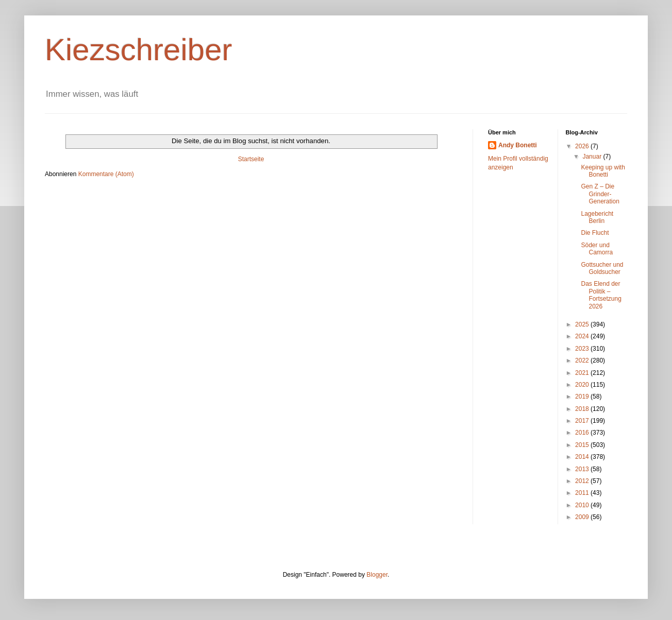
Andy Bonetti (518, 145)
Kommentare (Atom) (106, 174)
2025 (583, 324)
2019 (583, 397)
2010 (583, 505)
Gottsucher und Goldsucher (602, 268)
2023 (583, 349)
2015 (583, 445)
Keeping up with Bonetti (603, 171)
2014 (583, 457)
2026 (583, 146)
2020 (583, 385)
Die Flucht (595, 233)
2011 (583, 493)
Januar (593, 157)
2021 (583, 373)
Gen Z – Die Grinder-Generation (600, 194)
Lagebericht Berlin (597, 217)
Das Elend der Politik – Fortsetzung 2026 (601, 295)
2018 (583, 409)
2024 (583, 336)
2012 (583, 481)
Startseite (251, 159)
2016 (583, 433)
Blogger (377, 575)
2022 (583, 360)
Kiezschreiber (139, 50)
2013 (583, 469)
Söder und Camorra (597, 249)
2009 (583, 517)
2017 (583, 421)
